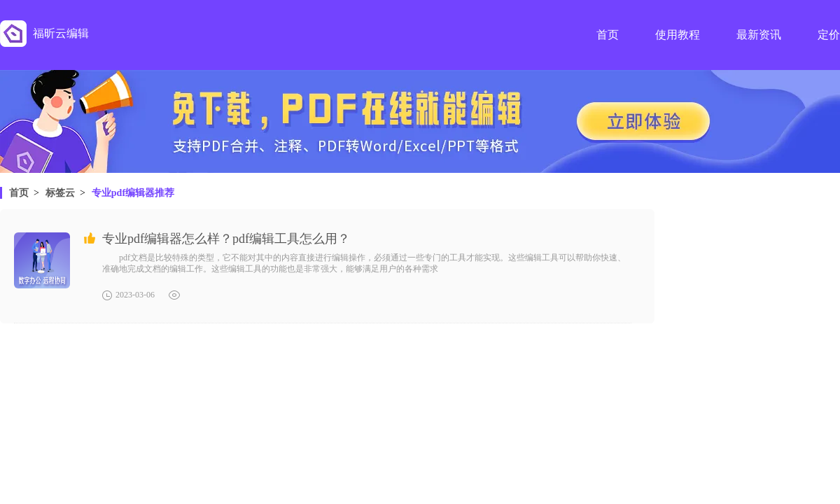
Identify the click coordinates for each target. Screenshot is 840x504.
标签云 (60, 193)
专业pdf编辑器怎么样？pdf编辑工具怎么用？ (226, 239)
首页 (19, 193)
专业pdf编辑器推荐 (133, 193)
